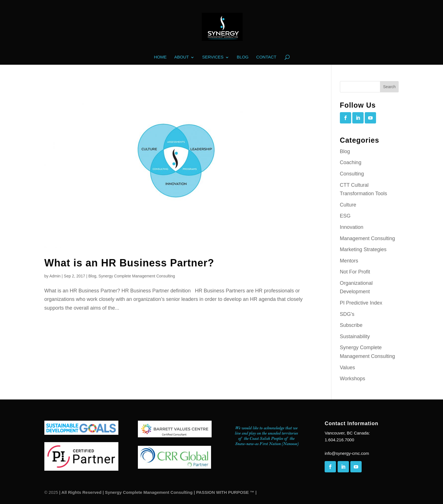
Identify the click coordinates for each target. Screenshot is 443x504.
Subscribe (351, 325)
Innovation (352, 227)
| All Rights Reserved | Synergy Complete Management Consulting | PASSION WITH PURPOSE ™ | (157, 492)
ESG (345, 216)
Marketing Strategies (363, 249)
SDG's (347, 314)
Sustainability (355, 336)
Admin (55, 276)
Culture (348, 205)
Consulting (352, 174)
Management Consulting (367, 238)
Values (348, 368)
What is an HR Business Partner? (129, 263)
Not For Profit (355, 272)
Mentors (349, 261)
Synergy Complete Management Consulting (137, 276)
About (182, 57)
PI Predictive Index (361, 303)
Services (213, 57)
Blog (243, 57)
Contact (266, 57)
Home (160, 57)
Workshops (353, 379)
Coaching (351, 162)
